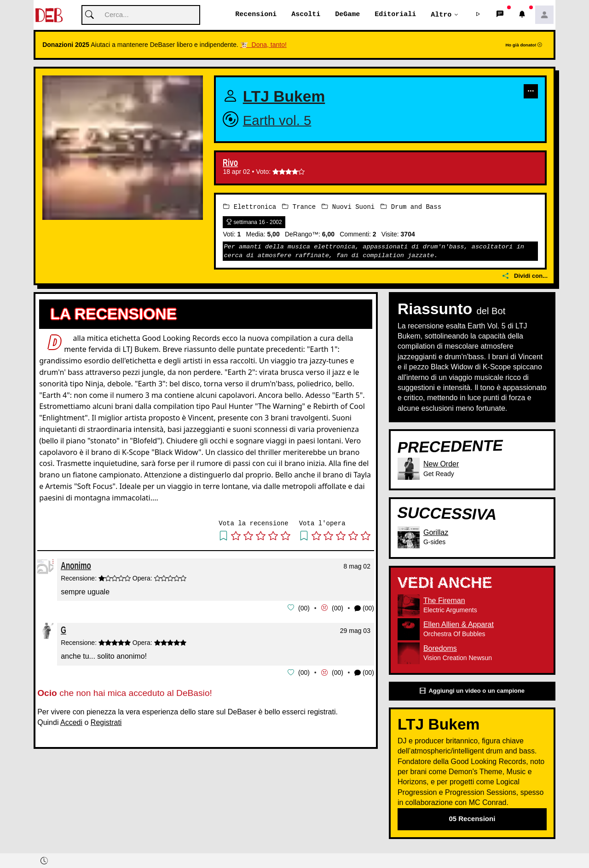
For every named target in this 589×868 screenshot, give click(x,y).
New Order (441, 464)
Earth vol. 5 (277, 120)
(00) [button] (364, 608)
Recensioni (256, 15)
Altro (441, 15)
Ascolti (306, 15)
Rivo (230, 163)
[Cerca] (141, 15)
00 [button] (304, 608)
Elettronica (250, 207)
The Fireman (444, 601)
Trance (299, 207)
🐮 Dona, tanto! (263, 45)
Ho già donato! (524, 45)
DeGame (347, 15)
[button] (478, 15)
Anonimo (76, 566)
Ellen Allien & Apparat (459, 624)
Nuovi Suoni (348, 207)
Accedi (71, 721)
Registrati (106, 721)
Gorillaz (436, 532)
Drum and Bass (411, 207)
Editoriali (395, 15)
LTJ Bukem (284, 97)
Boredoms (440, 648)
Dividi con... (525, 276)
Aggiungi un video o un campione (472, 691)
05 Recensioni (472, 819)
